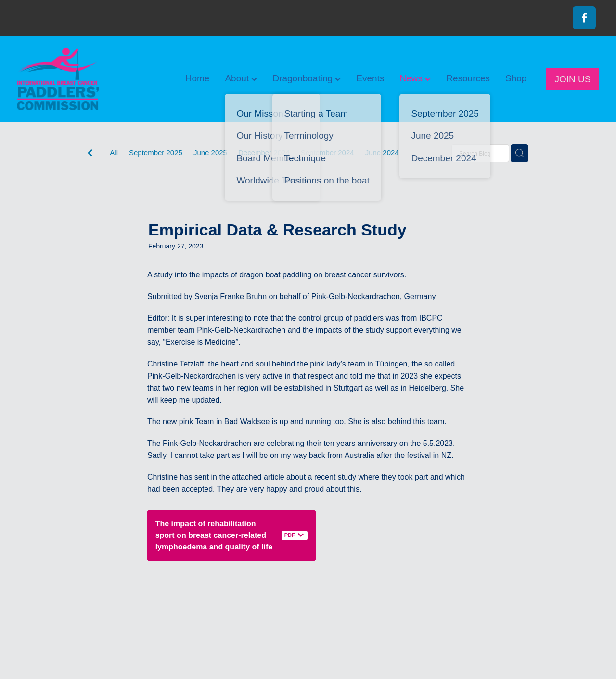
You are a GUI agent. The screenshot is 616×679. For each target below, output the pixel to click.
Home (198, 78)
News (415, 78)
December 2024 (264, 152)
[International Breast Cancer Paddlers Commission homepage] (75, 79)
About (241, 78)
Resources (468, 78)
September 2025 (156, 152)
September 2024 (327, 152)
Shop (516, 78)
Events (370, 78)
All (114, 152)
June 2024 (382, 152)
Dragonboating (307, 78)
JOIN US (572, 79)
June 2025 (210, 152)
